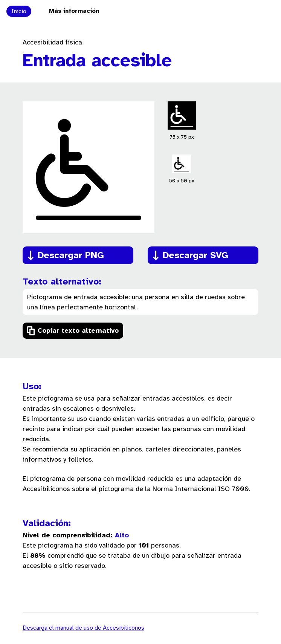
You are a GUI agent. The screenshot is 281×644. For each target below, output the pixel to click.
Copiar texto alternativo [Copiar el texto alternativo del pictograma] (78, 331)
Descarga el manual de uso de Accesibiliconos (83, 628)
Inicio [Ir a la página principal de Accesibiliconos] (19, 11)
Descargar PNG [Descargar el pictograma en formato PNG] (71, 256)
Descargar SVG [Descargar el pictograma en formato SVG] (195, 256)
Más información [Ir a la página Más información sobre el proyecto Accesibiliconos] (74, 11)
